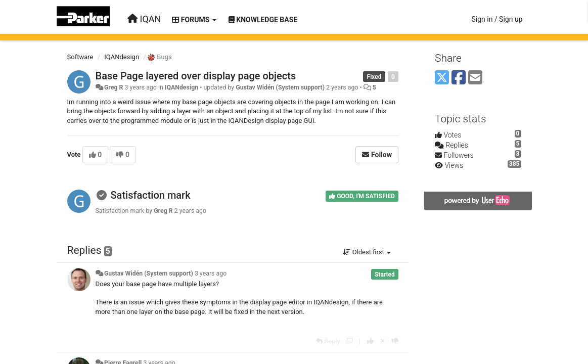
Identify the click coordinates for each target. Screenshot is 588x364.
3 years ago (211, 274)
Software (80, 57)
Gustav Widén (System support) (280, 87)
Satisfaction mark (150, 195)
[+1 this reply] (370, 341)
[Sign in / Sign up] (497, 19)
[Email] (475, 78)
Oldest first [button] (367, 252)
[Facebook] (459, 78)
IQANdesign (122, 57)
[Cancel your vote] (383, 341)
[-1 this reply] (395, 341)
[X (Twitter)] (442, 78)
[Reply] (328, 341)
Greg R (114, 87)
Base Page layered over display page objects (196, 76)
